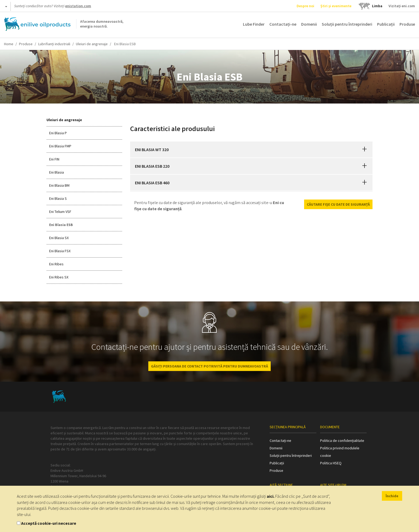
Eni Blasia (57, 172)
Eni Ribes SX (59, 277)
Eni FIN (54, 159)
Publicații (386, 24)
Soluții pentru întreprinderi (347, 24)
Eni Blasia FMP (60, 146)
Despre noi (305, 6)
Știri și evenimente (336, 6)
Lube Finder (254, 24)
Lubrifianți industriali (54, 44)
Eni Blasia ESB (61, 225)
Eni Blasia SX (59, 238)
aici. (271, 496)
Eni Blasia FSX (60, 251)
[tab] (251, 150)
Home (9, 44)
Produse (407, 24)
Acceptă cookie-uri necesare (49, 523)
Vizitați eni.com (402, 6)
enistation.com (78, 6)
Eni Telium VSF (60, 212)
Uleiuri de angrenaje (92, 44)
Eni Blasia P (58, 133)
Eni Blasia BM (59, 185)
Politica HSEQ (331, 463)
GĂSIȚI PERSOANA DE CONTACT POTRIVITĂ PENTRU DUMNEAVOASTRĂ (210, 366)
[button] (364, 150)
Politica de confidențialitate (342, 441)
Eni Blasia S (58, 198)
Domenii (309, 24)
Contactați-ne (283, 24)
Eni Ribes (56, 264)
